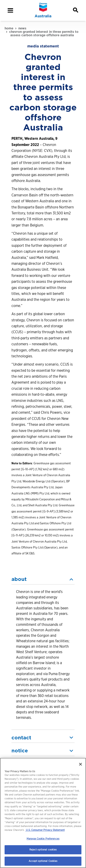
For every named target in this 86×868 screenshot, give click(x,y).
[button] (43, 579)
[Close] (80, 764)
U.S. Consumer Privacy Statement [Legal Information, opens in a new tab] (45, 830)
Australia (43, 16)
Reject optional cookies (43, 850)
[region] (43, 813)
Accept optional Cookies (43, 861)
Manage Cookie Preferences (43, 839)
